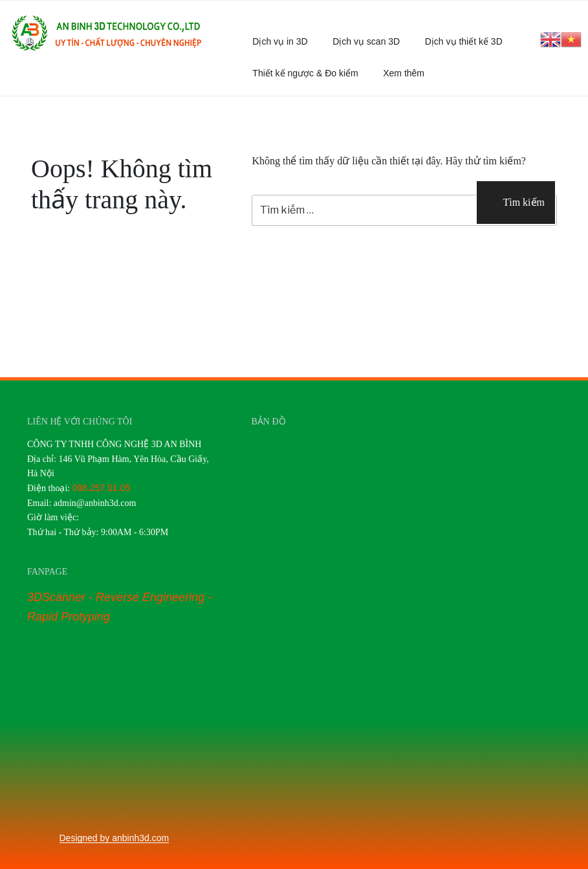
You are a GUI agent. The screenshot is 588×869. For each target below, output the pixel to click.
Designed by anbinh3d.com (114, 838)
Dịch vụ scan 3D (366, 41)
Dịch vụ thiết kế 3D (464, 41)
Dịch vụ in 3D (280, 41)
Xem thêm (410, 73)
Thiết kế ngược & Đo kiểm (305, 73)
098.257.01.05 (102, 488)
